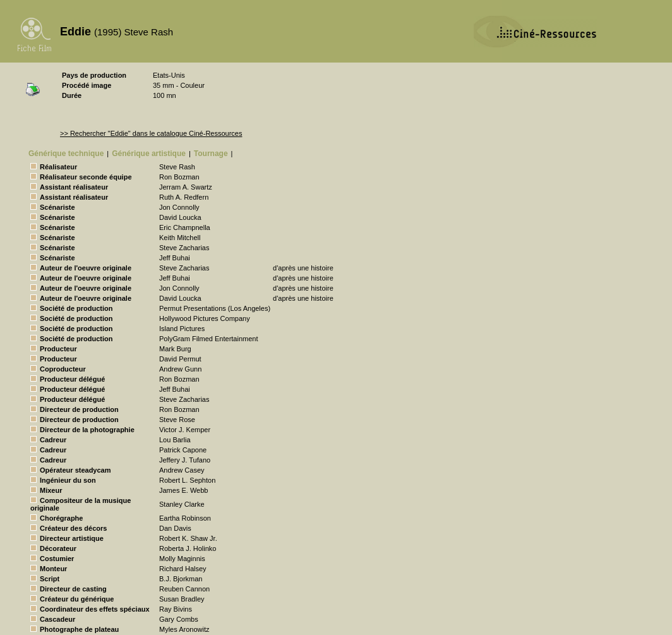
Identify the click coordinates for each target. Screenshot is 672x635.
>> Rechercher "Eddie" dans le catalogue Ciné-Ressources (151, 133)
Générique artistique (149, 154)
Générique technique (66, 154)
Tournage (211, 154)
